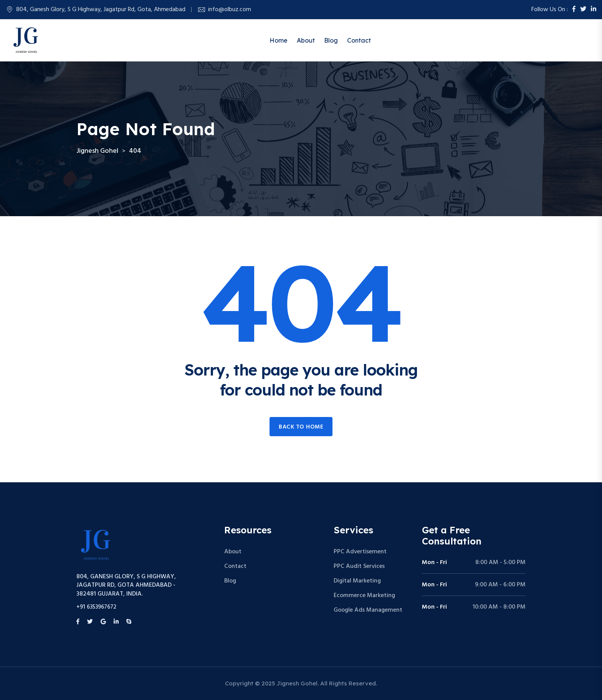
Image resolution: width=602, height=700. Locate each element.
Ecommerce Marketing (364, 596)
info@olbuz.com (230, 10)
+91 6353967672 (96, 607)
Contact (359, 40)
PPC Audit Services (359, 566)
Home (279, 40)
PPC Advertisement (360, 552)
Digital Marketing (357, 581)
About (306, 40)
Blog (331, 40)
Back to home (301, 427)
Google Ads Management (368, 610)
